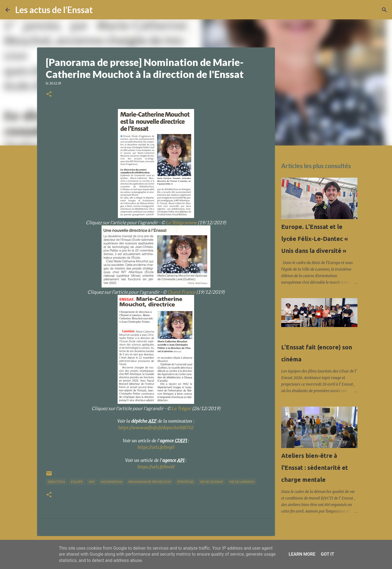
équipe (77, 482)
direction (56, 482)
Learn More (302, 554)
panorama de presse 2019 (150, 482)
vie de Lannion (242, 482)
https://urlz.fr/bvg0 (156, 447)
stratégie (185, 482)
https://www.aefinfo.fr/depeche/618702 (156, 428)
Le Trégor (181, 408)
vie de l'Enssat (212, 482)
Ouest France (181, 292)
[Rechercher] (100, 10)
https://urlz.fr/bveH (156, 467)
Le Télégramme (181, 223)
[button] (49, 94)
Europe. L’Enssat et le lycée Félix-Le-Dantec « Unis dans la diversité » (315, 239)
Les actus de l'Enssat (54, 10)
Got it (327, 554)
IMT (92, 482)
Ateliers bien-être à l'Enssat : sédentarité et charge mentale (315, 467)
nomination (112, 482)
